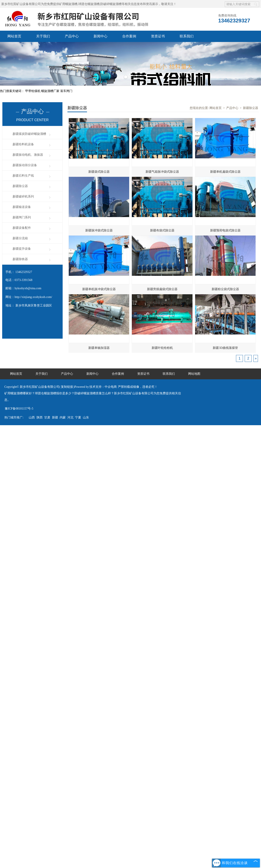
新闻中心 (100, 36)
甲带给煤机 (33, 91)
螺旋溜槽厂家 (51, 91)
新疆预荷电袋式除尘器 (225, 230)
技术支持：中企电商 (103, 387)
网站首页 (14, 36)
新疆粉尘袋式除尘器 (225, 289)
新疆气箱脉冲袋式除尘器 (162, 172)
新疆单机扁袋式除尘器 (225, 172)
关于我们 (43, 36)
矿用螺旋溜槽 (68, 4)
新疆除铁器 (20, 259)
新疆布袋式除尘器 (162, 230)
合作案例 (129, 36)
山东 (86, 417)
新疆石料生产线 (23, 176)
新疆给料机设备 (23, 144)
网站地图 (194, 374)
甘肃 (47, 417)
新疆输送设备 (22, 207)
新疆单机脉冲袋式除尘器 (99, 289)
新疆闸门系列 (22, 217)
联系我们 (187, 36)
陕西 (40, 417)
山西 (32, 417)
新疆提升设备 (22, 249)
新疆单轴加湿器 (99, 348)
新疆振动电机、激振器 (28, 155)
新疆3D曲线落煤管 (225, 348)
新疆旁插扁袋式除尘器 (162, 289)
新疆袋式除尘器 (99, 172)
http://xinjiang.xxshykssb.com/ (33, 297)
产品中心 (72, 36)
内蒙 (63, 417)
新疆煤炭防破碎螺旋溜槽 (29, 134)
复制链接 (67, 387)
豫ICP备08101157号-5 (19, 409)
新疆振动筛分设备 (25, 165)
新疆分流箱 (20, 238)
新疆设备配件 (22, 228)
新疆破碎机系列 (23, 197)
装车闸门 (66, 91)
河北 (70, 417)
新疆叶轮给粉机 (162, 348)
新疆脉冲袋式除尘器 (99, 230)
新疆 (55, 417)
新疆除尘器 (20, 186)
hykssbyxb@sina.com (28, 288)
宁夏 (78, 417)
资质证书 (158, 36)
